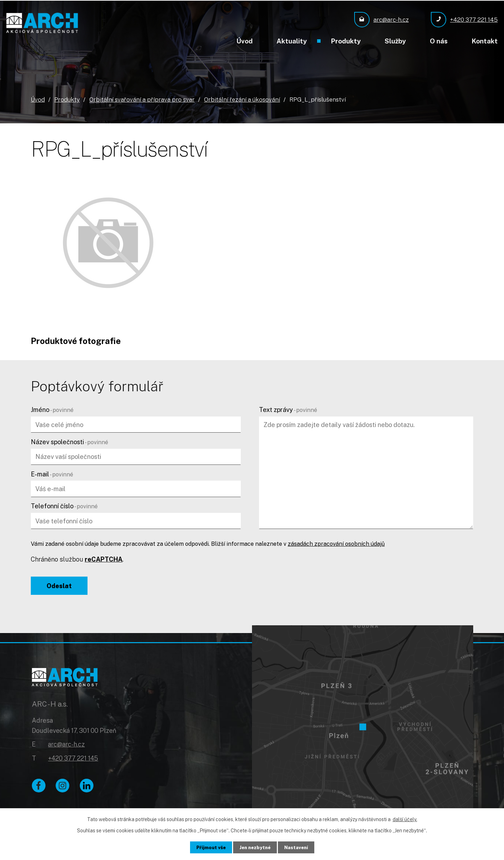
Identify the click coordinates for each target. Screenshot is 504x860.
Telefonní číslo (64, 506)
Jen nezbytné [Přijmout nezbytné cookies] (255, 847)
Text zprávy (288, 409)
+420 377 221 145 (73, 760)
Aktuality (292, 41)
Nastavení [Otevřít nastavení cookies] (298, 847)
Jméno (52, 409)
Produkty (346, 41)
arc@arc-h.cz (66, 746)
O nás (439, 41)
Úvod (244, 41)
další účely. (405, 819)
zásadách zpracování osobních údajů (336, 543)
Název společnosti (69, 442)
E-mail (52, 473)
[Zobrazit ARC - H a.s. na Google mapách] (363, 720)
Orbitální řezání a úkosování (242, 99)
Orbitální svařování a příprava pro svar (142, 99)
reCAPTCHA (104, 559)
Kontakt (485, 41)
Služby (395, 41)
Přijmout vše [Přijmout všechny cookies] (209, 847)
